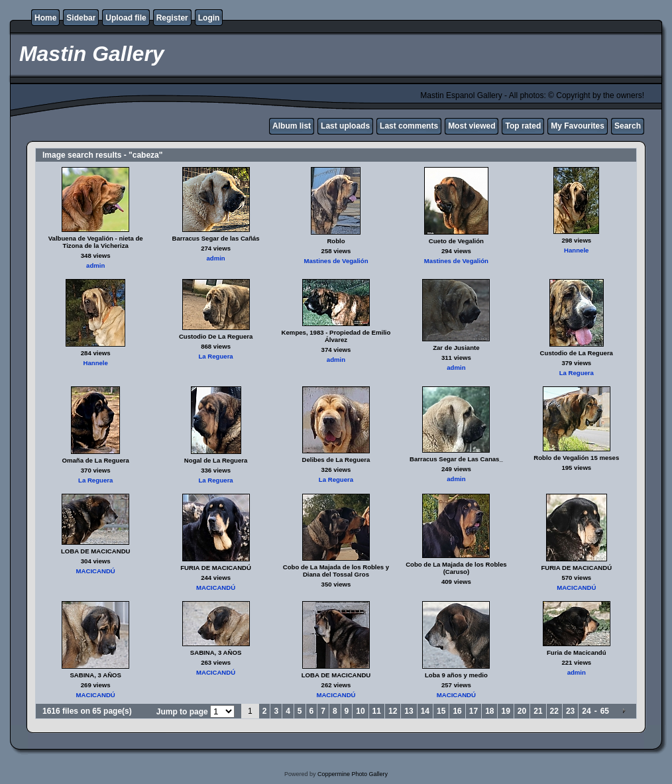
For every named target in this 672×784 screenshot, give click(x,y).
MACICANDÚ (96, 571)
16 (457, 711)
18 (489, 711)
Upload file (126, 18)
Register (172, 18)
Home (45, 18)
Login (209, 18)
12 (393, 711)
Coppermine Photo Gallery (353, 774)
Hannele (576, 250)
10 (360, 711)
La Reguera (215, 356)
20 (522, 711)
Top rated (523, 126)
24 (586, 711)
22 (554, 711)
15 (441, 711)
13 (409, 711)
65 (605, 711)
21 (538, 711)
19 (505, 711)
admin (95, 265)
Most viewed (472, 126)
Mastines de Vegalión (336, 261)
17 (474, 711)
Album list (292, 126)
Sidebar (81, 18)
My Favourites (578, 126)
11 (377, 711)
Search (628, 126)
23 (570, 711)
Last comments (409, 126)
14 (425, 711)
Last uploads (345, 126)
